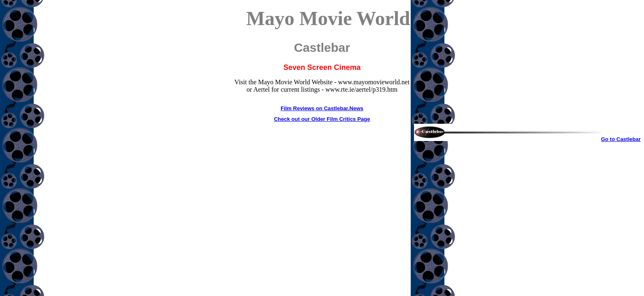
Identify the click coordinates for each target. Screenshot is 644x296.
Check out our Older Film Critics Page (322, 119)
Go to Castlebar (527, 139)
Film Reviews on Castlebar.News (322, 108)
